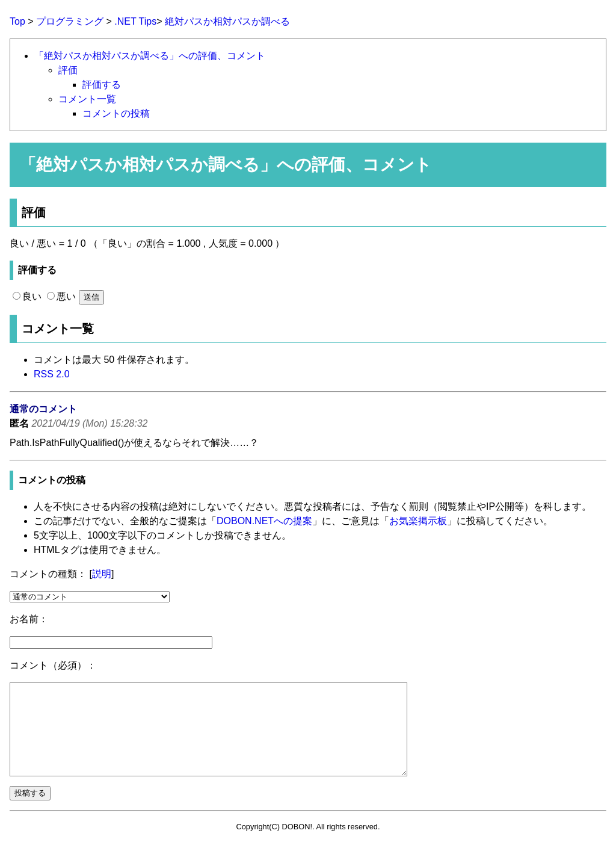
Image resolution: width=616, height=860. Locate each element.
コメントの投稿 (116, 113)
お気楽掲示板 (418, 521)
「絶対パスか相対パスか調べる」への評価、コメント (150, 56)
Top (17, 21)
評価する (102, 85)
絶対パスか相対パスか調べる (227, 21)
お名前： (29, 619)
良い (27, 296)
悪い (61, 296)
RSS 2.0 (52, 374)
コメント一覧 (87, 99)
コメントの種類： (48, 574)
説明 (102, 574)
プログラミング (70, 21)
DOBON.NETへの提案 (264, 521)
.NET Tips (135, 21)
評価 (68, 70)
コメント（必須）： (53, 665)
